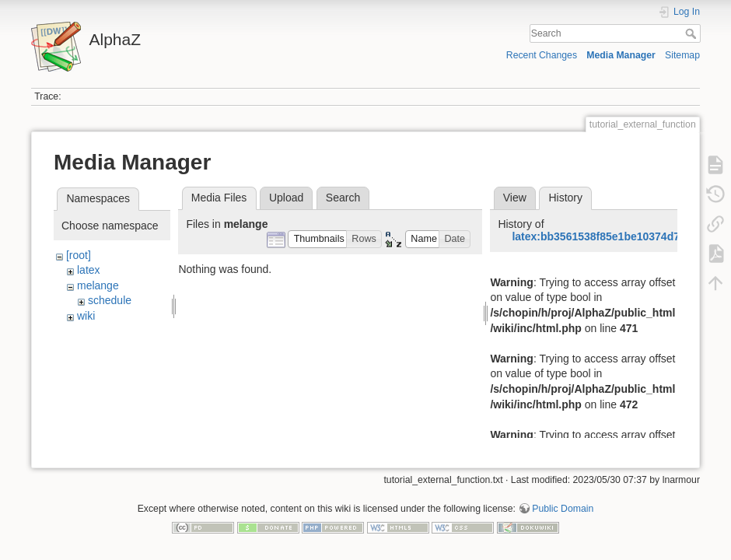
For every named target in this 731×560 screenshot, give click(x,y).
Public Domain (563, 509)
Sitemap (682, 55)
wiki (86, 316)
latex (89, 270)
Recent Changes (542, 55)
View (515, 198)
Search (693, 33)
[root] (79, 255)
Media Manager (621, 55)
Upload (286, 198)
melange (98, 285)
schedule (110, 300)
